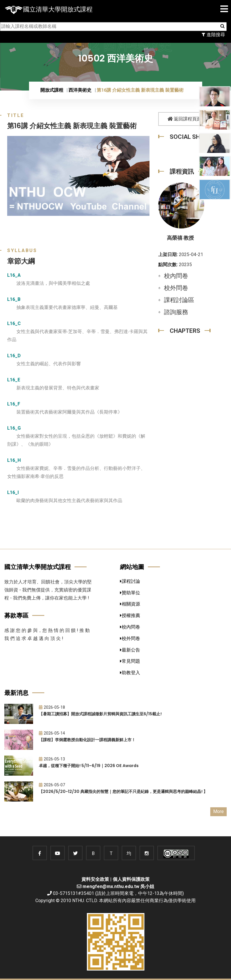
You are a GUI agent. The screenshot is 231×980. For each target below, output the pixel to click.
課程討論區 (179, 300)
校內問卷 (176, 276)
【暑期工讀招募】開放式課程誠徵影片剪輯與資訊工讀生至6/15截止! (100, 714)
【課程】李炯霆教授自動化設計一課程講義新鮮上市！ (87, 740)
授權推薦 (130, 615)
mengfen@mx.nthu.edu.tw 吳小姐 (118, 886)
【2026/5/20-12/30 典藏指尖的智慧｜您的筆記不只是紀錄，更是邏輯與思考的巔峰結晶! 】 (123, 791)
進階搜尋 (213, 35)
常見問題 (130, 661)
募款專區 (16, 615)
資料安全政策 (95, 879)
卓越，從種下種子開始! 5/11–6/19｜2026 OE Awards (89, 766)
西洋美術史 (80, 90)
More (218, 811)
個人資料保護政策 (131, 879)
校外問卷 (176, 288)
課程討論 (130, 581)
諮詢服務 (176, 312)
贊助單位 (130, 593)
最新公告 (130, 650)
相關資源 (130, 604)
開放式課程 (52, 90)
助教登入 (130, 673)
